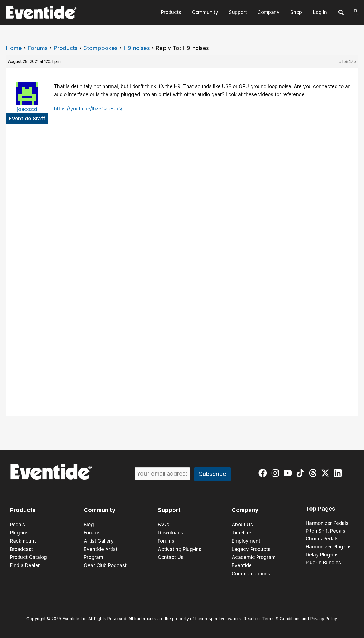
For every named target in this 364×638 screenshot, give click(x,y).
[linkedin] (339, 473)
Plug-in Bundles (323, 563)
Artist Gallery (99, 540)
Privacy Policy (323, 617)
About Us (242, 525)
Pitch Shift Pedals (325, 531)
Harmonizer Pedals (327, 523)
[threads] (314, 473)
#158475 (348, 61)
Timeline (241, 532)
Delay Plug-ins (322, 555)
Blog (89, 525)
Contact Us (171, 556)
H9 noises (137, 48)
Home (14, 48)
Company (270, 12)
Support (241, 12)
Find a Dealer (25, 564)
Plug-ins (19, 532)
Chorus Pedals (322, 539)
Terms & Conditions (281, 617)
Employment (246, 540)
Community (209, 12)
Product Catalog (28, 556)
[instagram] (277, 473)
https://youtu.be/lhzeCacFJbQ (88, 109)
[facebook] (264, 473)
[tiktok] (302, 473)
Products (176, 12)
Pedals (17, 525)
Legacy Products (251, 548)
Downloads (170, 532)
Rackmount (23, 540)
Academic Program (254, 556)
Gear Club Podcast (105, 564)
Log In (320, 12)
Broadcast (21, 548)
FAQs (164, 525)
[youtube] (289, 473)
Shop (297, 12)
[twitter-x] (327, 473)
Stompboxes (101, 48)
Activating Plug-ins (180, 548)
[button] (341, 13)
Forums (38, 48)
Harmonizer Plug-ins (329, 547)
